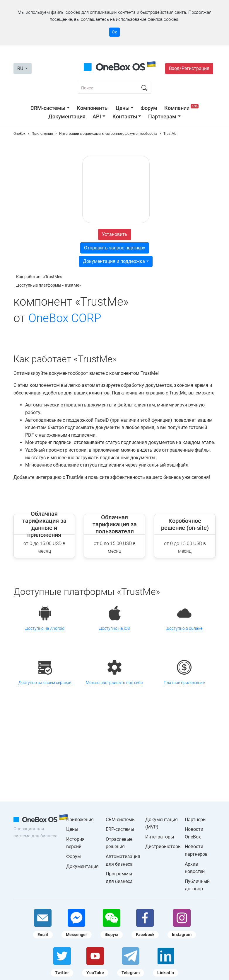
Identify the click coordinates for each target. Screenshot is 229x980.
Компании (181, 108)
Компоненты (93, 108)
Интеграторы (160, 837)
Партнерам (162, 116)
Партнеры (196, 820)
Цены (123, 108)
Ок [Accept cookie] (114, 32)
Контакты (125, 116)
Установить (115, 234)
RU (21, 68)
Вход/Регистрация (189, 68)
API (97, 116)
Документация (67, 116)
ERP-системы (120, 829)
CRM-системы (48, 108)
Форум (149, 108)
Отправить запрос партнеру (115, 248)
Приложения (80, 820)
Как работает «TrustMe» (39, 277)
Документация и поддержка (114, 261)
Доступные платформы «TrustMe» (49, 285)
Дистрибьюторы (163, 847)
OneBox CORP (65, 318)
